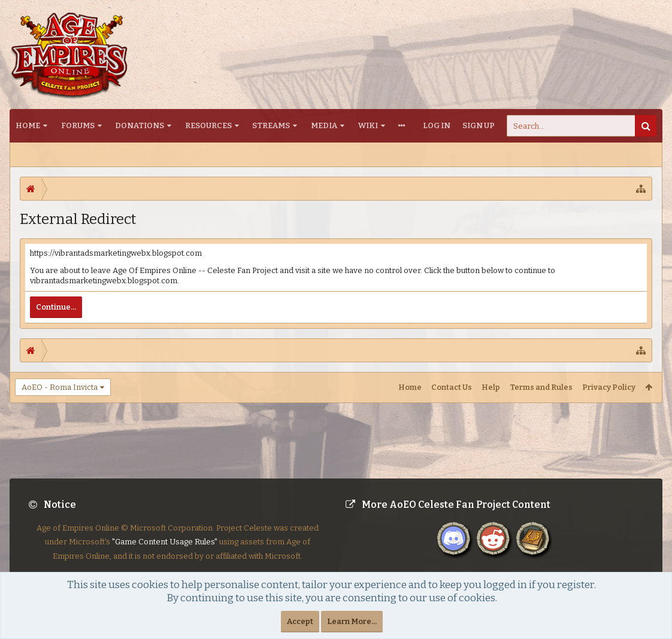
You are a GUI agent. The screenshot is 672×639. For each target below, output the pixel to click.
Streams (271, 125)
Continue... (56, 307)
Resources (208, 125)
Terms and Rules (541, 387)
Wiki (368, 125)
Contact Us (452, 387)
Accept (300, 621)
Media (324, 125)
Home (28, 125)
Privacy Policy (609, 387)
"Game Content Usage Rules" (165, 551)
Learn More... (352, 621)
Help (491, 387)
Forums (78, 125)
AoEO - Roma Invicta (60, 387)
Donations (140, 125)
